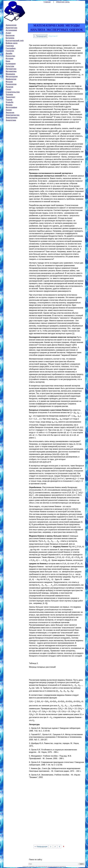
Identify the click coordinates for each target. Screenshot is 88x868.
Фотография (11, 107)
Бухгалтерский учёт (15, 41)
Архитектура (11, 28)
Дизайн (9, 53)
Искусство (10, 56)
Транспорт (10, 97)
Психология (11, 84)
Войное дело (12, 43)
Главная (47, 2)
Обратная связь (63, 2)
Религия (9, 87)
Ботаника (10, 38)
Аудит (8, 33)
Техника (9, 95)
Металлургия (12, 76)
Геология (10, 51)
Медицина (10, 74)
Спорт (8, 89)
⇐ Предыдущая (40, 36)
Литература (11, 69)
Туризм (9, 100)
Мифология (11, 79)
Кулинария (11, 64)
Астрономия (11, 30)
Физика (9, 105)
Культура (10, 66)
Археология (11, 25)
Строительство (13, 92)
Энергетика (11, 120)
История (10, 58)
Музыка (9, 82)
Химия (9, 110)
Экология (10, 113)
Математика (11, 71)
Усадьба (10, 102)
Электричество (13, 115)
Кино (8, 61)
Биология (10, 35)
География (11, 48)
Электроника (12, 118)
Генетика (10, 46)
